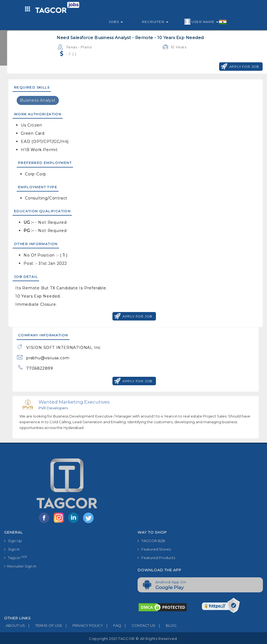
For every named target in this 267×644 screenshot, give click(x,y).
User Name (206, 22)
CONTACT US (138, 625)
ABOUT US (14, 625)
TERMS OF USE (43, 625)
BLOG (166, 625)
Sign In (12, 549)
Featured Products (156, 558)
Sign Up (13, 541)
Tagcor (15, 558)
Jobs (116, 22)
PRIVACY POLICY (82, 625)
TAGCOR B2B (151, 541)
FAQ (112, 625)
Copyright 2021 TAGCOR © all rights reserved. (133, 639)
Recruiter (155, 22)
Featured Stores (154, 549)
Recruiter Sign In (20, 566)
